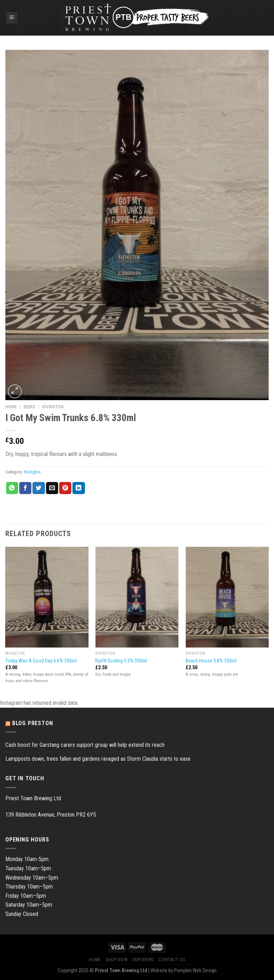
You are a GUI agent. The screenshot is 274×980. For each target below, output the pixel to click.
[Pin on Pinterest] (65, 488)
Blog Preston (33, 723)
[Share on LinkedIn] (78, 488)
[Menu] (12, 18)
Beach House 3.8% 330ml (211, 661)
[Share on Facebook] (25, 488)
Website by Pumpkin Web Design (184, 971)
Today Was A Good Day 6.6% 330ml (41, 661)
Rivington (53, 407)
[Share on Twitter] (39, 488)
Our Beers (143, 960)
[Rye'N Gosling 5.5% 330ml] (137, 597)
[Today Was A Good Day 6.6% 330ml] (47, 597)
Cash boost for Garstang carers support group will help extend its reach (85, 745)
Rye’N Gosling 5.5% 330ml (121, 661)
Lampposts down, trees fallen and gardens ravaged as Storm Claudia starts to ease (98, 759)
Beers (29, 407)
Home (11, 407)
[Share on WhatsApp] (12, 488)
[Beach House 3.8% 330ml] (227, 597)
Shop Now (116, 960)
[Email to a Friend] (52, 488)
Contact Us (172, 960)
